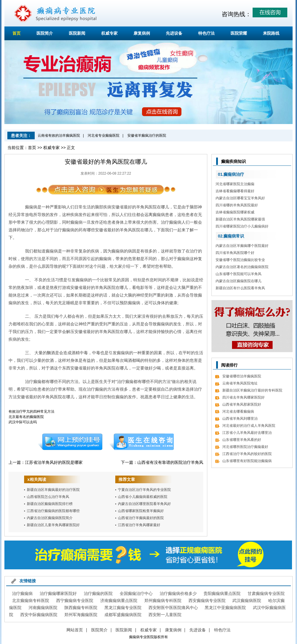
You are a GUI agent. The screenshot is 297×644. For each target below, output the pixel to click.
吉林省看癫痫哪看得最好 (235, 191)
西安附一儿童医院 (165, 615)
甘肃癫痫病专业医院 (266, 593)
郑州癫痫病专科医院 (163, 600)
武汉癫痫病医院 (247, 600)
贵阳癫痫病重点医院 (222, 593)
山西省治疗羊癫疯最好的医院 (141, 518)
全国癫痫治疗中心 (136, 593)
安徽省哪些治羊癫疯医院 (242, 376)
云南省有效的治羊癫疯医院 (59, 136)
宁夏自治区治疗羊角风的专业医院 (144, 490)
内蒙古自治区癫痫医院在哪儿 (238, 281)
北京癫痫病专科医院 (31, 600)
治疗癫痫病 (22, 593)
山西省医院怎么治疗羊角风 (48, 497)
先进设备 (174, 33)
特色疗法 (206, 33)
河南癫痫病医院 (43, 608)
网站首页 (75, 630)
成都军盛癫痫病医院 (123, 615)
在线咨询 (142, 442)
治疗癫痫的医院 (98, 593)
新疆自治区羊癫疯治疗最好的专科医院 (252, 390)
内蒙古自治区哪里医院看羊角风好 (144, 504)
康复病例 (142, 33)
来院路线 (271, 33)
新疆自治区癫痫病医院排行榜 (50, 504)
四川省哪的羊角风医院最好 (237, 205)
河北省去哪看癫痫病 (238, 412)
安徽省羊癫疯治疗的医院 (147, 136)
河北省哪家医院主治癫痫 (235, 184)
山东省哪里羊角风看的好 (242, 440)
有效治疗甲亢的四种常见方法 (31, 412)
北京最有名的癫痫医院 (26, 417)
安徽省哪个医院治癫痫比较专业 (240, 260)
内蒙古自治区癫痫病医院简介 (50, 518)
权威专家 (109, 33)
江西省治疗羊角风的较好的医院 (247, 454)
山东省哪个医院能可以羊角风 (238, 274)
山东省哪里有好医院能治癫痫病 (247, 461)
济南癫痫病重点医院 (119, 600)
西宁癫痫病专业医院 (75, 600)
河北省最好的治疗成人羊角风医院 (249, 426)
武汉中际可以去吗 (23, 422)
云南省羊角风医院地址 (240, 383)
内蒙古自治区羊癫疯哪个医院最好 (242, 246)
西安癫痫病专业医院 (207, 600)
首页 (16, 33)
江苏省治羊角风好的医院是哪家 (54, 462)
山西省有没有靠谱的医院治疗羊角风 (170, 462)
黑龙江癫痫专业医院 (123, 608)
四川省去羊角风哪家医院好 (243, 397)
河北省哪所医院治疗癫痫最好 (245, 447)
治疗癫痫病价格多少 (178, 593)
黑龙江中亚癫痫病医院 (225, 608)
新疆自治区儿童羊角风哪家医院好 (53, 525)
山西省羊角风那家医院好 (242, 404)
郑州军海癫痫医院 (81, 615)
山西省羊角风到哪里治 (240, 419)
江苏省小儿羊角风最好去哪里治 (247, 433)
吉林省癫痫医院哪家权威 (235, 212)
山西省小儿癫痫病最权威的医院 (143, 497)
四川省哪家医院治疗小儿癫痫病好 (242, 226)
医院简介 (45, 33)
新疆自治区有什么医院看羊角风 (240, 288)
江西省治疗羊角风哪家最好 (139, 525)
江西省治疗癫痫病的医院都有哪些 (53, 511)
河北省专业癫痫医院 (104, 136)
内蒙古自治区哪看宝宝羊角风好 (240, 198)
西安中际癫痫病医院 (39, 615)
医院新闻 (77, 33)
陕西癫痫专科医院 (81, 608)
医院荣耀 (239, 33)
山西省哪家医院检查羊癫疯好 (141, 511)
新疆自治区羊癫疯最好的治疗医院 (53, 490)
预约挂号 (70, 442)
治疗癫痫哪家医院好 (58, 593)
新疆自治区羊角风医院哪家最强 (240, 219)
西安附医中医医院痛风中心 (173, 608)
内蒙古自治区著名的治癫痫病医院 (242, 267)
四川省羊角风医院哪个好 (235, 253)
